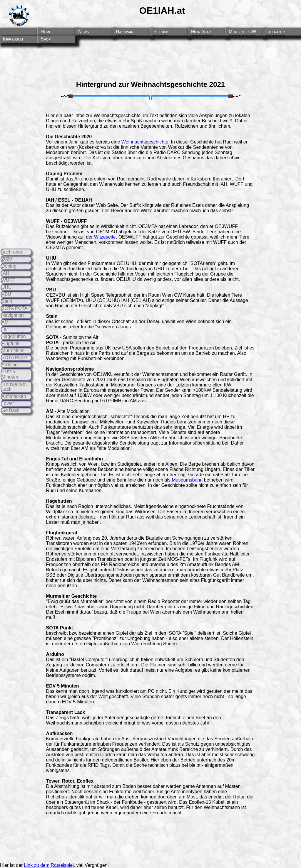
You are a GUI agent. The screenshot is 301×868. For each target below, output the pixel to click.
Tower (8, 403)
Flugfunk (10, 343)
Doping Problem (64, 174)
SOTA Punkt (14, 358)
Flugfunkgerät (62, 533)
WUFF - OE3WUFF (67, 221)
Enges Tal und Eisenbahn (75, 459)
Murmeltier (13, 351)
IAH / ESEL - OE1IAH (69, 200)
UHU (7, 287)
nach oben (12, 252)
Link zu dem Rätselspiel (49, 865)
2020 (7, 259)
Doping (9, 266)
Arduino (10, 365)
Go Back (10, 410)
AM (5, 322)
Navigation (13, 315)
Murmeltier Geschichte (72, 596)
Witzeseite (105, 237)
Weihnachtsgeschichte (145, 142)
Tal (4, 329)
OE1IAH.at (162, 11)
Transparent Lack (66, 712)
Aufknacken (14, 396)
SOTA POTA (14, 308)
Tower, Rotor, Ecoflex (70, 781)
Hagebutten (14, 336)
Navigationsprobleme (70, 369)
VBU (6, 294)
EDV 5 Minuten (10, 374)
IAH (5, 273)
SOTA (52, 337)
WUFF (8, 280)
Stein (7, 301)
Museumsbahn (187, 480)
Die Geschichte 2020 (69, 137)
